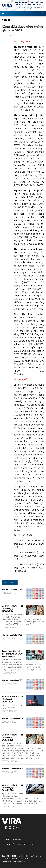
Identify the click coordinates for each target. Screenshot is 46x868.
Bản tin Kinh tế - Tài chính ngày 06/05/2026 (12, 788)
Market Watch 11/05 (12, 635)
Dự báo (6, 840)
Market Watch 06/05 (13, 769)
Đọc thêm (10, 583)
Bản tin (7, 20)
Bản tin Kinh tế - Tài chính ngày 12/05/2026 (12, 608)
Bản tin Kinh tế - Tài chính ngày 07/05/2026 (12, 737)
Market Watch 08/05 (13, 680)
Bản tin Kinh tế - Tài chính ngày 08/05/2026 (12, 699)
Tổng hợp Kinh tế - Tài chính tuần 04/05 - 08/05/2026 (13, 654)
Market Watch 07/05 (12, 719)
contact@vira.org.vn (16, 862)
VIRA (7, 6)
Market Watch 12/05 (12, 589)
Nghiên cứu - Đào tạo (14, 844)
